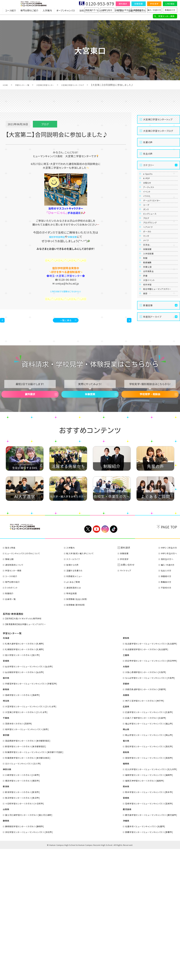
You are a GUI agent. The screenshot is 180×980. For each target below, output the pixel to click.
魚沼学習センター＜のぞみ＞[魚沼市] (25, 929)
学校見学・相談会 (150, 521)
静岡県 (6, 952)
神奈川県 (8, 900)
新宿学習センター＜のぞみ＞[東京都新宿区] (29, 877)
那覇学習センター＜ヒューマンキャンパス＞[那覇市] (145, 963)
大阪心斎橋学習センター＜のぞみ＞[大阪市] (142, 803)
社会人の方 (165, 701)
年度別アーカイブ (152, 440)
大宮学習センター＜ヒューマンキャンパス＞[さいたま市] (35, 837)
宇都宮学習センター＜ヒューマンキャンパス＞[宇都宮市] (35, 815)
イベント (149, 211)
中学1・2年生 (123, 10)
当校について (86, 16)
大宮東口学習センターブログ (88, 85)
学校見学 (154, 4)
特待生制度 (74, 724)
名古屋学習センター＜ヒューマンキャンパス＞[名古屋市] (148, 775)
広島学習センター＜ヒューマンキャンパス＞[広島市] (145, 843)
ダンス (148, 246)
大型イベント (151, 385)
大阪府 (119, 797)
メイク (147, 307)
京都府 (119, 815)
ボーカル (149, 289)
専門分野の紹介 (14, 713)
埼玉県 (6, 832)
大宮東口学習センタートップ (158, 119)
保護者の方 (139, 10)
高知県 (119, 883)
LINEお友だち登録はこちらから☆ (66, 291)
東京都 (6, 866)
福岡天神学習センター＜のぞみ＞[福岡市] (140, 912)
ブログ (148, 263)
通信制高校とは (76, 719)
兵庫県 (119, 826)
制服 (147, 342)
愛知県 (119, 769)
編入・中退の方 (154, 10)
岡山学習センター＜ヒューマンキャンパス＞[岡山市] (145, 866)
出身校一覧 (12, 730)
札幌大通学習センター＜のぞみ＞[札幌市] (28, 775)
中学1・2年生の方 (168, 679)
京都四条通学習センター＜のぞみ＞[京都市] (142, 820)
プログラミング (153, 272)
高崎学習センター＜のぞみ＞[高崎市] (25, 826)
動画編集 (149, 350)
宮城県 (6, 792)
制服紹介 (10, 724)
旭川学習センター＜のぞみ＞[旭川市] (25, 786)
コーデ (148, 237)
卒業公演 (149, 359)
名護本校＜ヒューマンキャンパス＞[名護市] (141, 957)
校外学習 (149, 394)
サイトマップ (128, 701)
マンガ (148, 298)
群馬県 (6, 820)
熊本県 (119, 917)
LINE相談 (170, 4)
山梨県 (6, 940)
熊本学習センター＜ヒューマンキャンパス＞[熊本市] (145, 923)
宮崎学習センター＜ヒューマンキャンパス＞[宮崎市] (145, 934)
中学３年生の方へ (168, 684)
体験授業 (138, 4)
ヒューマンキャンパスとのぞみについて (25, 684)
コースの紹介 (13, 707)
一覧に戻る (66, 322)
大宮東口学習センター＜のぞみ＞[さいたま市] (30, 843)
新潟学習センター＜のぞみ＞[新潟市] (25, 923)
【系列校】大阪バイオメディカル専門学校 (26, 749)
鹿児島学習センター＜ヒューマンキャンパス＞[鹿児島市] (148, 946)
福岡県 (119, 894)
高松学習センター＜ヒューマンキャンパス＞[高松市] (145, 877)
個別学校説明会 (56, 237)
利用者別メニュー (77, 707)
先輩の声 (148, 142)
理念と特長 (12, 679)
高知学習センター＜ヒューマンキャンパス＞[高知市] (145, 889)
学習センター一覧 (26, 85)
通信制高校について (16, 696)
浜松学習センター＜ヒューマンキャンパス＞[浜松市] (33, 963)
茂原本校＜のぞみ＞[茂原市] (21, 855)
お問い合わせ (129, 696)
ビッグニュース (152, 254)
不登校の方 (165, 719)
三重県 (119, 786)
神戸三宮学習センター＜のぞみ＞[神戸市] (140, 832)
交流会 (148, 315)
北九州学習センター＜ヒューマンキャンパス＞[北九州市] (148, 900)
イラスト (149, 220)
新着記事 (148, 429)
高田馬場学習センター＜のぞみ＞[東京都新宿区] (31, 872)
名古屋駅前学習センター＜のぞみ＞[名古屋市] (143, 780)
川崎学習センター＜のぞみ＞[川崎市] (25, 906)
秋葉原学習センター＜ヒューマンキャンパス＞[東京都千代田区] (39, 883)
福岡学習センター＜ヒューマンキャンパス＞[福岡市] (145, 906)
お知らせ (149, 193)
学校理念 (119, 16)
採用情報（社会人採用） (80, 730)
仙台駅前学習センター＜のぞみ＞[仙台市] (28, 803)
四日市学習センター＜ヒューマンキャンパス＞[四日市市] (148, 792)
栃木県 (6, 809)
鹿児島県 (120, 940)
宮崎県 (119, 929)
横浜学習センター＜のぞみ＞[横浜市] (25, 912)
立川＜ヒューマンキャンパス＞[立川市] (26, 894)
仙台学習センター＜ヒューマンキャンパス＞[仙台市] (33, 797)
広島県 (119, 837)
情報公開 (10, 690)
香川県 (119, 872)
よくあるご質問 (76, 713)
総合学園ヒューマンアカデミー (159, 404)
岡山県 (119, 860)
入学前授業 (151, 333)
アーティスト (151, 202)
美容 (147, 415)
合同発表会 (151, 368)
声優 (147, 376)
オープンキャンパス (66, 16)
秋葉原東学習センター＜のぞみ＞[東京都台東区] (31, 889)
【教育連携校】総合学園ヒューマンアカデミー (29, 755)
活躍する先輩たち (137, 16)
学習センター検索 (166, 16)
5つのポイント (104, 16)
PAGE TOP (169, 658)
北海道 (6, 769)
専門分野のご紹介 (29, 16)
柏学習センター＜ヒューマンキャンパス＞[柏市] (30, 860)
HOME (6, 85)
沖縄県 (119, 952)
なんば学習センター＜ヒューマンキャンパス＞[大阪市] (146, 809)
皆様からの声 (75, 696)
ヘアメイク (150, 281)
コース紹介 (11, 16)
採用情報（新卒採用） (79, 736)
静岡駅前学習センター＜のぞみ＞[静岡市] (28, 957)
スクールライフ (76, 690)
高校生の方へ (91, 10)
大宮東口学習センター (54, 85)
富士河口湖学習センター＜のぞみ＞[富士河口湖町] (33, 946)
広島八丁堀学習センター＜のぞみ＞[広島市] (142, 849)
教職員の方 (170, 10)
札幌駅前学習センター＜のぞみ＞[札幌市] (28, 780)
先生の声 (148, 154)
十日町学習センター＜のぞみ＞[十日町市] (28, 934)
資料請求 (123, 4)
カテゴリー (149, 165)
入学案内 (47, 16)
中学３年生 (107, 10)
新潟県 (6, 917)
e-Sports (150, 176)
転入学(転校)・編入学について (84, 684)
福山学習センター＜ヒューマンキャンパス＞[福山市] (145, 855)
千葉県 (6, 849)
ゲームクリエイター (155, 228)
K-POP (148, 185)
